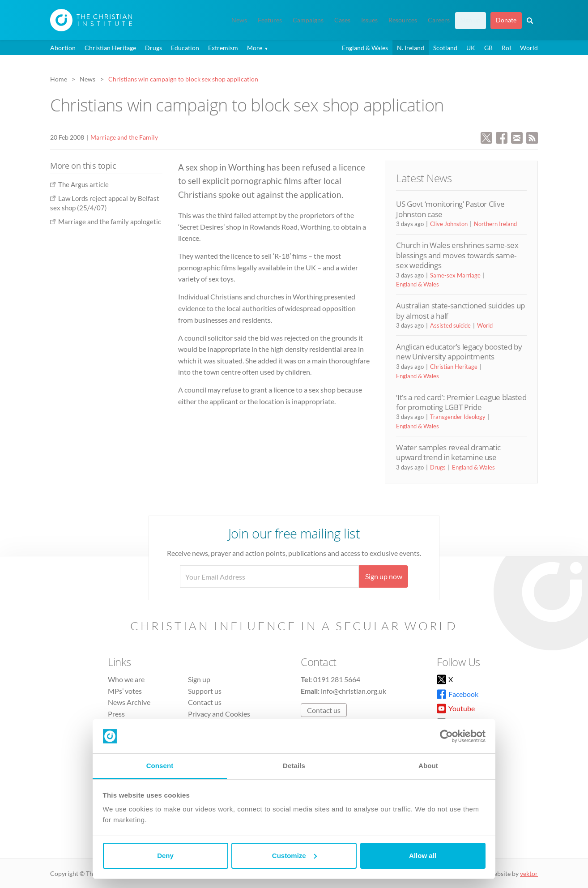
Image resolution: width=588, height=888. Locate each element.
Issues (369, 20)
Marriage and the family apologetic (110, 222)
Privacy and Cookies (219, 714)
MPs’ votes (125, 691)
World (529, 48)
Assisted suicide (450, 325)
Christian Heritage (110, 48)
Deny (165, 856)
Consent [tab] (160, 766)
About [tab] (428, 766)
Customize (294, 856)
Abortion (63, 48)
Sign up (471, 20)
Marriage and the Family (124, 137)
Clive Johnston (449, 224)
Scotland (445, 48)
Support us (205, 691)
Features (270, 20)
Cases (342, 20)
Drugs (153, 48)
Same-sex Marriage (455, 275)
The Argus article (83, 184)
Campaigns (308, 20)
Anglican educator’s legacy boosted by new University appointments (459, 352)
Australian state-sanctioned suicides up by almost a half (460, 310)
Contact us (205, 702)
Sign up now (384, 576)
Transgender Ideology (458, 417)
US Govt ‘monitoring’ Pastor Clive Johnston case (450, 209)
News (239, 20)
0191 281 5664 (337, 679)
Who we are (126, 679)
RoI (506, 48)
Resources (403, 20)
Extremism (223, 48)
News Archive (129, 702)
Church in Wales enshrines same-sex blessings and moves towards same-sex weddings (457, 255)
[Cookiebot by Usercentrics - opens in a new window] (446, 736)
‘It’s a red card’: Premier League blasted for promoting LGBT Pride (461, 402)
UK (471, 48)
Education (185, 48)
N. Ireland (411, 48)
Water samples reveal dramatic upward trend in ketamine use (448, 452)
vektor (529, 873)
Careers (439, 20)
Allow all (423, 856)
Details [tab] (294, 766)
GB (488, 48)
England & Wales (365, 48)
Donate (506, 20)
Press (116, 714)
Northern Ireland (495, 224)
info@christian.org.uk (354, 691)
